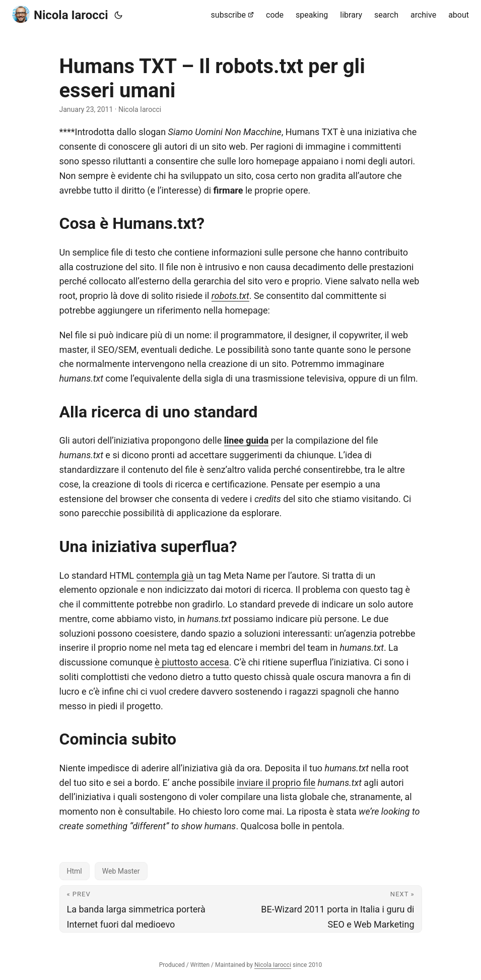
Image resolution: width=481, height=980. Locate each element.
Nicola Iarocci (60, 14)
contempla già (165, 575)
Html (75, 871)
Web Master (121, 871)
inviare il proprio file (276, 783)
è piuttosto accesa (192, 662)
